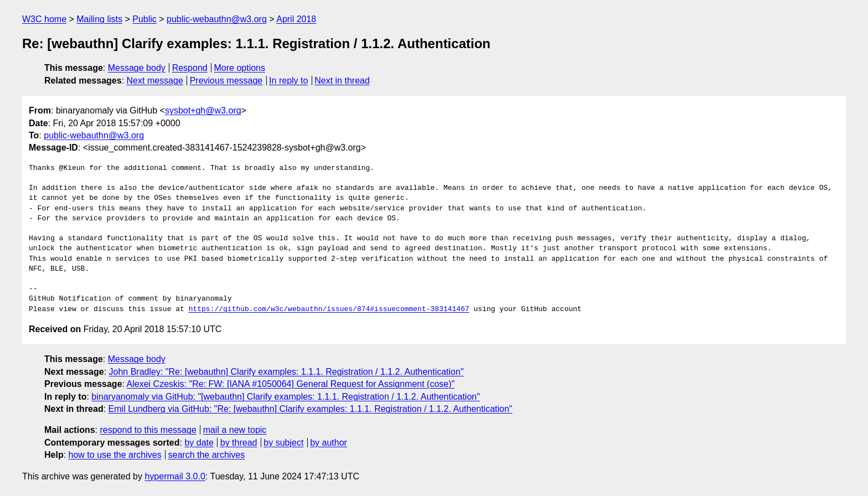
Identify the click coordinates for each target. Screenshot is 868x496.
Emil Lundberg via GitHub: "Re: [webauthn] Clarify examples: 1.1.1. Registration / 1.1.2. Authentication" (311, 409)
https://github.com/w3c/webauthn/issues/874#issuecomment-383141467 (329, 309)
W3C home (44, 19)
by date (199, 443)
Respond (190, 68)
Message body (137, 68)
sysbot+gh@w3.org (203, 110)
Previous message (226, 81)
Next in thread (342, 81)
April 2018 (296, 19)
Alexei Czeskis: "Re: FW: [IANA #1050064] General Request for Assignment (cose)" (291, 384)
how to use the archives (115, 455)
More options (240, 68)
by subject (283, 443)
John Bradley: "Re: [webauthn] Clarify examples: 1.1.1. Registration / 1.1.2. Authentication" (286, 372)
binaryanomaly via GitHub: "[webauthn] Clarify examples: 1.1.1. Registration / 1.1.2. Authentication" (286, 397)
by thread (239, 443)
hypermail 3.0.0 (175, 476)
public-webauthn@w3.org (217, 19)
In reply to (288, 81)
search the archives (207, 455)
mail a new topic (235, 430)
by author (329, 443)
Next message (155, 81)
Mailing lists (99, 19)
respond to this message (148, 430)
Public (144, 19)
